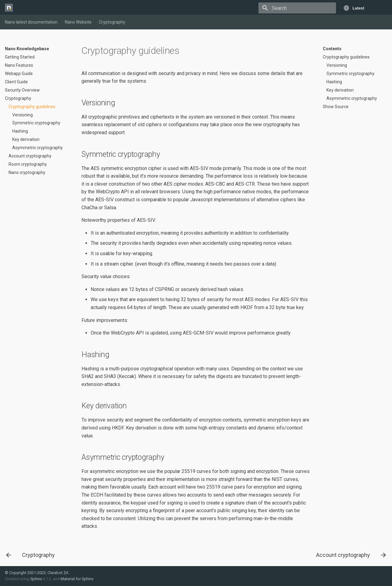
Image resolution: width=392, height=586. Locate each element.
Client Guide (16, 82)
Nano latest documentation (31, 22)
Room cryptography (28, 164)
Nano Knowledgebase (27, 49)
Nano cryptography (27, 172)
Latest (358, 8)
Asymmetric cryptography (38, 148)
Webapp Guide (19, 74)
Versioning (23, 115)
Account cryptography (30, 156)
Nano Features (19, 65)
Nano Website (78, 22)
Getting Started (20, 57)
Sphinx (36, 579)
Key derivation (26, 139)
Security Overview (22, 90)
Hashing (20, 131)
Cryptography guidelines (32, 107)
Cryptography (112, 22)
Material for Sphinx (77, 579)
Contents (332, 49)
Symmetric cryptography (36, 123)
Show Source (336, 107)
